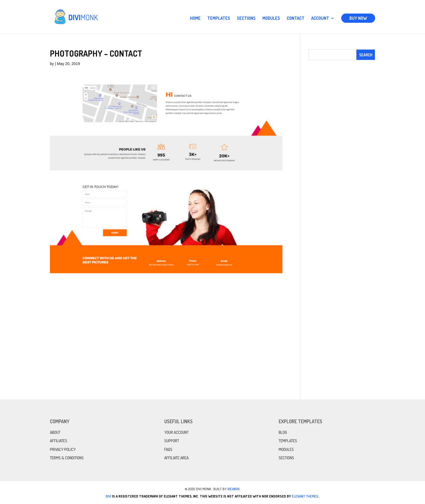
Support (172, 441)
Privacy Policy (63, 449)
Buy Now (358, 18)
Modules (271, 19)
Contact (296, 19)
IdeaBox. (234, 489)
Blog (283, 432)
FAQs (168, 449)
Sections (246, 19)
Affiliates (59, 441)
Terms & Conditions (67, 458)
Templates (219, 19)
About (55, 432)
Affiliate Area (176, 458)
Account (320, 19)
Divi (108, 496)
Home (195, 19)
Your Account (176, 432)
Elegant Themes (305, 496)
